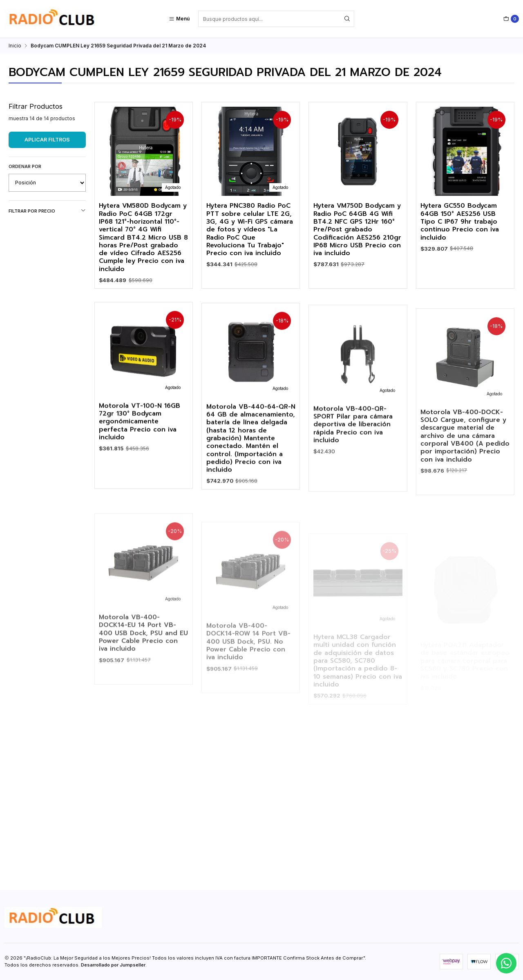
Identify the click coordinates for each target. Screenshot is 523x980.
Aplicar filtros (47, 140)
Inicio (15, 46)
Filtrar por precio (47, 211)
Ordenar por (25, 166)
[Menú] (179, 19)
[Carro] (511, 19)
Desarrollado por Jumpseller (113, 965)
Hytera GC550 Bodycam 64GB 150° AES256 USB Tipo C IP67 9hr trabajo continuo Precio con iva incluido (460, 222)
